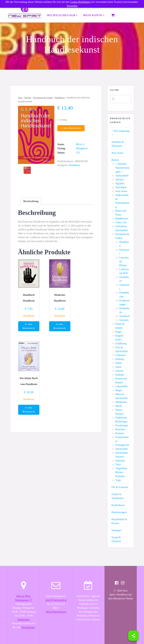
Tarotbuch (125, 316)
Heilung (120, 359)
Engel (118, 332)
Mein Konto (93, 15)
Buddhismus (122, 219)
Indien (119, 363)
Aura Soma (117, 153)
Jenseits (120, 371)
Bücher (28, 98)
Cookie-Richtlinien (80, 2)
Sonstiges (117, 530)
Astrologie (121, 187)
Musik (119, 406)
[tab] (31, 201)
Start (20, 98)
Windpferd (82, 148)
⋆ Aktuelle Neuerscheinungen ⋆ (123, 168)
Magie (119, 390)
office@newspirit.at (56, 612)
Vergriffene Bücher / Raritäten (121, 472)
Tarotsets (124, 320)
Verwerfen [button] (72, 6)
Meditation (121, 402)
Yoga (118, 480)
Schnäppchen (122, 445)
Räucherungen (119, 512)
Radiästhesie (118, 505)
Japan (118, 367)
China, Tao (121, 222)
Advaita (120, 179)
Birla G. (80, 144)
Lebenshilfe (122, 386)
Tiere (118, 465)
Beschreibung (31, 201)
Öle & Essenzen (120, 487)
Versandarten (28, 627)
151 (78, 153)
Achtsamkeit (122, 176)
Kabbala (120, 375)
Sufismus (120, 461)
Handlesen (60, 98)
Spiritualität (122, 449)
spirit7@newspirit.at (56, 600)
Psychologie (122, 425)
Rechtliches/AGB (61, 15)
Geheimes (121, 355)
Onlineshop (23, 620)
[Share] (133, 636)
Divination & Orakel (43, 98)
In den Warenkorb (71, 128)
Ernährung (121, 343)
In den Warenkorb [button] (29, 326)
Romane (120, 433)
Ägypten (120, 183)
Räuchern (120, 429)
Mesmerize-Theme (123, 599)
